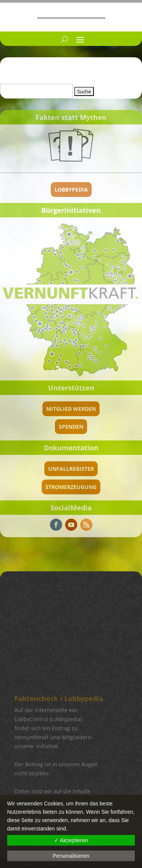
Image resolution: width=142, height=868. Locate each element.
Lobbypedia (71, 189)
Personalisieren (71, 856)
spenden (71, 427)
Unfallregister (71, 469)
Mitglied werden (71, 409)
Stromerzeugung (71, 487)
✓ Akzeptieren (71, 840)
